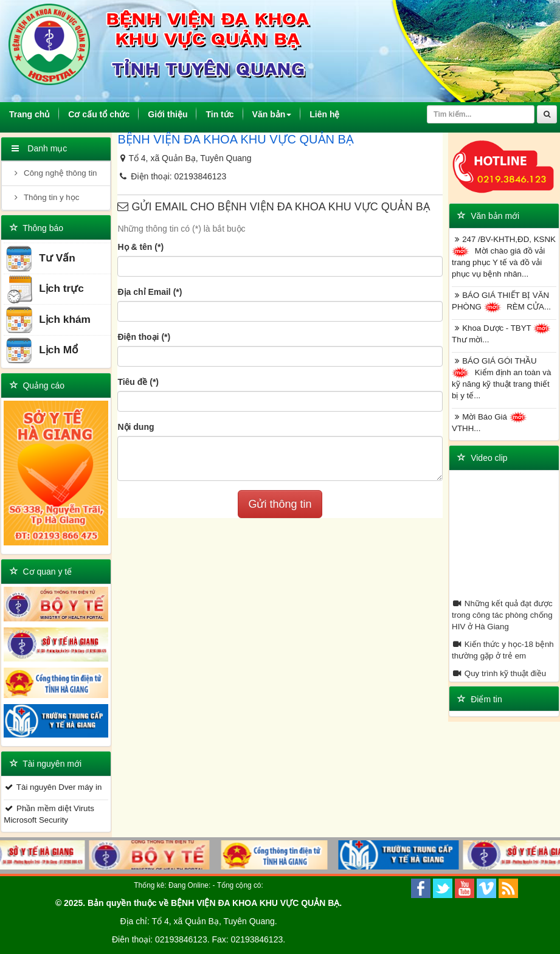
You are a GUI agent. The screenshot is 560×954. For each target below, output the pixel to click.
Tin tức (220, 114)
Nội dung (136, 427)
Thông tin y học (45, 197)
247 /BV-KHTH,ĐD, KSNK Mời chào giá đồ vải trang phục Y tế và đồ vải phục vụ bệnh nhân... (504, 257)
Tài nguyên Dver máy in (53, 787)
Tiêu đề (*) (138, 382)
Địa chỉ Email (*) (150, 292)
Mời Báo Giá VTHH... (491, 422)
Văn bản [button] (272, 114)
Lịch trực (44, 289)
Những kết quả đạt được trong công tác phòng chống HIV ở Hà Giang (502, 615)
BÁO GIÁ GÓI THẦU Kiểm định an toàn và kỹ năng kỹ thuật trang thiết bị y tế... (501, 378)
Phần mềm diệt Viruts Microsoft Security (49, 814)
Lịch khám (48, 320)
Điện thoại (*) (144, 337)
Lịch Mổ (42, 351)
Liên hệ (324, 114)
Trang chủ (34, 114)
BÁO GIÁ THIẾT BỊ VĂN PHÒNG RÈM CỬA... (501, 302)
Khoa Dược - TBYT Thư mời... (503, 334)
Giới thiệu (168, 114)
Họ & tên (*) (140, 247)
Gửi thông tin (280, 504)
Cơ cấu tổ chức (99, 114)
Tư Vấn (40, 259)
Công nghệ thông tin (54, 173)
